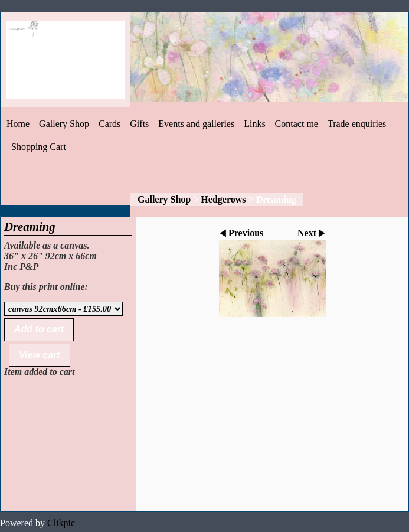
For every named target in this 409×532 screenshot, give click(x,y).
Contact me (297, 124)
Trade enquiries (357, 124)
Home (18, 124)
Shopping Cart (39, 147)
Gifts (139, 124)
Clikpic (61, 523)
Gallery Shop (64, 124)
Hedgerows (223, 199)
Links (254, 124)
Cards (109, 124)
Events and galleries (196, 124)
